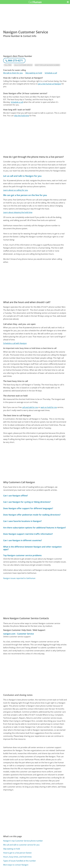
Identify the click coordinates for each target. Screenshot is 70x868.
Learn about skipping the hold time (18, 212)
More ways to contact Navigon (16, 865)
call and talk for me (30, 407)
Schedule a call (51, 73)
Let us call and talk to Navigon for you (22, 176)
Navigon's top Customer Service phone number (23, 841)
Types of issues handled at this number (20, 861)
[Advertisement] (35, 105)
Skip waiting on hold (34, 73)
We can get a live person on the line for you (25, 195)
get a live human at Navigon (50, 84)
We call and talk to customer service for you (21, 845)
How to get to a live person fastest (17, 853)
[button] (68, 2)
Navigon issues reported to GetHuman (19, 578)
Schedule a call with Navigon (15, 343)
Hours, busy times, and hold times (17, 857)
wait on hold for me (49, 407)
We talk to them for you (13, 73)
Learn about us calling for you (16, 190)
